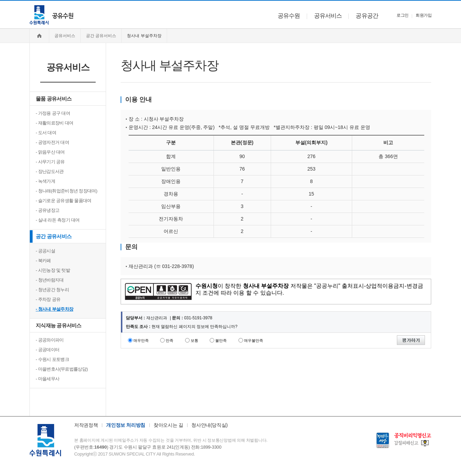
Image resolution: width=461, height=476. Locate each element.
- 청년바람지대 (50, 280)
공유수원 (289, 16)
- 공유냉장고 (47, 210)
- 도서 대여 (46, 133)
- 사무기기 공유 (50, 162)
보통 (194, 340)
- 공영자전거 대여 (52, 142)
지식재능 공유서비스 (59, 325)
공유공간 (367, 16)
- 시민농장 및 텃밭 (53, 270)
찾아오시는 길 (168, 425)
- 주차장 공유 (48, 299)
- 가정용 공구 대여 (53, 113)
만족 (169, 340)
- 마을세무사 (47, 379)
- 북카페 (43, 261)
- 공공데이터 (47, 350)
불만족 (221, 340)
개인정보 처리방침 (126, 425)
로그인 (402, 15)
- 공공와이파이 (50, 340)
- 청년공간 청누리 (52, 290)
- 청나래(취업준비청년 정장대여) (67, 191)
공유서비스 (328, 16)
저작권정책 (86, 425)
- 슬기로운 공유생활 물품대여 (64, 201)
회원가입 (424, 15)
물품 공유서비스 (54, 99)
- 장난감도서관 (50, 171)
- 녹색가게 (45, 181)
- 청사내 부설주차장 (54, 309)
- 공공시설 (45, 251)
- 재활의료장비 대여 (54, 123)
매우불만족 (254, 340)
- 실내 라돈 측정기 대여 (58, 220)
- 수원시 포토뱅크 (52, 359)
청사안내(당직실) (209, 425)
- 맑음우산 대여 (50, 152)
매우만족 (141, 340)
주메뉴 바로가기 (0, 0)
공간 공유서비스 (54, 236)
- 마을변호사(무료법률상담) (62, 369)
